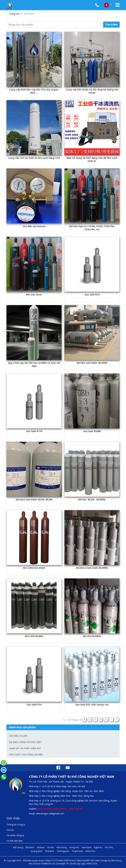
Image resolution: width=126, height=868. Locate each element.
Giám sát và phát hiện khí (25, 748)
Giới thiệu (13, 818)
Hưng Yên (74, 847)
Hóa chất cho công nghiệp (26, 755)
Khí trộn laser (34, 295)
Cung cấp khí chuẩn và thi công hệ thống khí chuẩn (92, 91)
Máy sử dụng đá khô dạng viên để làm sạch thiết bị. (92, 159)
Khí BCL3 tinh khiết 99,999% (92, 568)
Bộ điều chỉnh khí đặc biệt (25, 742)
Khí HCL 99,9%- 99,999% (92, 500)
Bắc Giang (18, 847)
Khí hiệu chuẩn (18, 736)
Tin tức (10, 830)
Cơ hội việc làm (14, 841)
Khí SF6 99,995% (92, 636)
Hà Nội (51, 847)
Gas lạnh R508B (92, 431)
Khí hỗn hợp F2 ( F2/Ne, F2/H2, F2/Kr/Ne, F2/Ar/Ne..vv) (92, 228)
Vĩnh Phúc (90, 851)
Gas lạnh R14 (92, 295)
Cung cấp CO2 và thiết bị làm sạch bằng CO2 (34, 158)
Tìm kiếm (111, 25)
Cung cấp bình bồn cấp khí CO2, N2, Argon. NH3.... (34, 91)
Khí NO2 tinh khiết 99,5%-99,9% (34, 500)
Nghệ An (98, 847)
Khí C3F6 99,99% (34, 636)
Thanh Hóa (77, 851)
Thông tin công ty (16, 824)
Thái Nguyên (63, 851)
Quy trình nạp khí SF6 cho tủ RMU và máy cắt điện (34, 364)
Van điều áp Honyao (34, 226)
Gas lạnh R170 (34, 431)
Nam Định (87, 847)
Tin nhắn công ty (15, 835)
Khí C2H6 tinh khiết (34, 568)
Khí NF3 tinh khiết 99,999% (92, 363)
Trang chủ (14, 14)
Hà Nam (41, 847)
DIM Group (116, 860)
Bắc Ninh (30, 847)
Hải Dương (62, 847)
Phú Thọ (109, 847)
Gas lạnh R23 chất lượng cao (92, 705)
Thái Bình (50, 851)
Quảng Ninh (37, 851)
